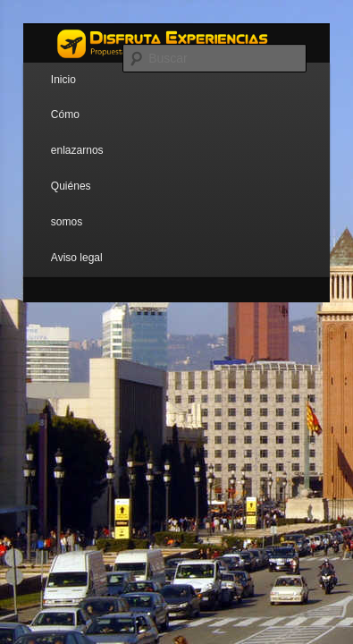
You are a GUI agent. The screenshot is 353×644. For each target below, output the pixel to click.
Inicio (63, 80)
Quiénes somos (71, 204)
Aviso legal (77, 258)
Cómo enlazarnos (77, 132)
